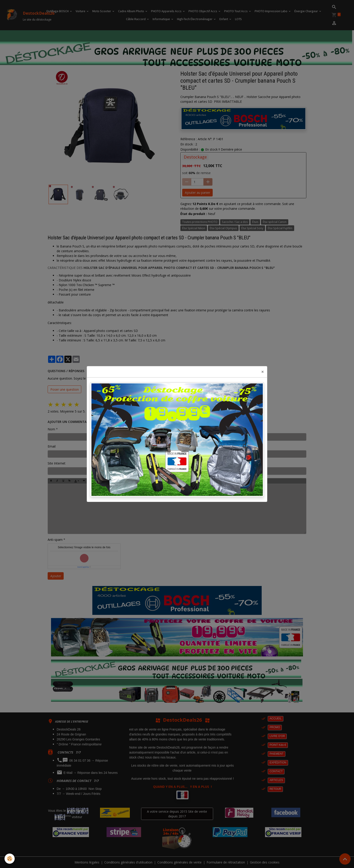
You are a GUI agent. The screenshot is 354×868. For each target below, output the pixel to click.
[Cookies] (10, 859)
